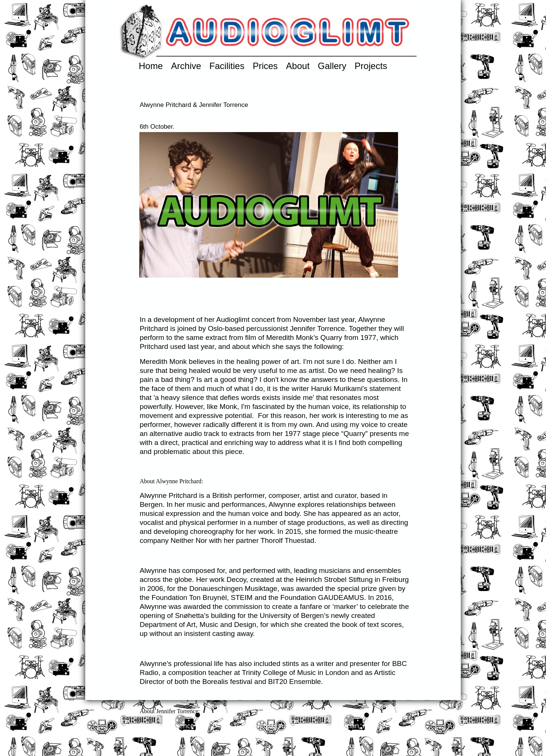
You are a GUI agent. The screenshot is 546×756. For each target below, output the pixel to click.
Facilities (227, 66)
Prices (265, 66)
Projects (371, 66)
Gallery (332, 66)
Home (151, 66)
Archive (186, 66)
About (298, 66)
